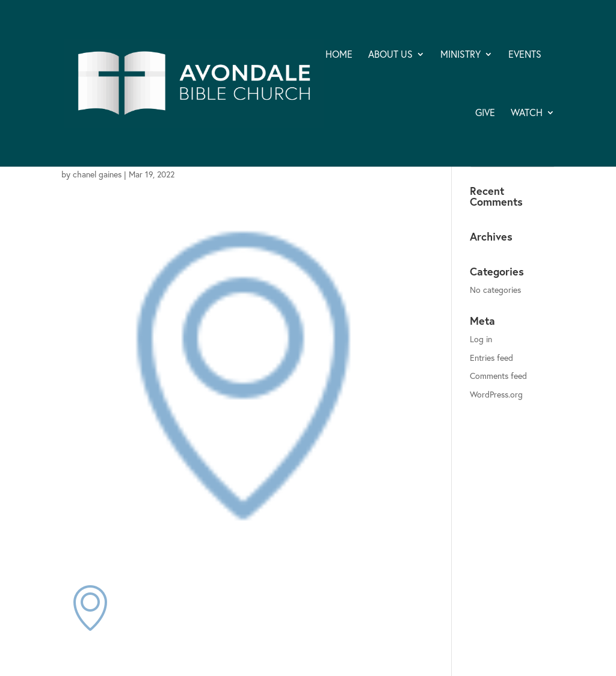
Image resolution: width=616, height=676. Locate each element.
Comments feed (498, 376)
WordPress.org (496, 394)
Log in (481, 339)
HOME (339, 55)
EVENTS (525, 55)
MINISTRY (460, 55)
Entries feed (491, 358)
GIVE (485, 113)
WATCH (527, 113)
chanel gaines (97, 174)
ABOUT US (390, 55)
